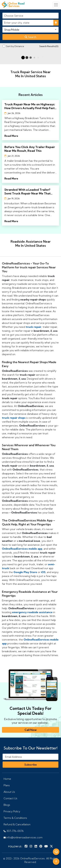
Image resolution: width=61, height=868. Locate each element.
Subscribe (31, 765)
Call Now (31, 730)
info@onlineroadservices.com (23, 837)
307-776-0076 (14, 831)
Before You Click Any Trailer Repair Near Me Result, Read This (30, 149)
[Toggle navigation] (56, 5)
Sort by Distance (15, 46)
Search (30, 37)
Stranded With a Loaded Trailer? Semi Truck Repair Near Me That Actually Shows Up (27, 192)
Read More (11, 136)
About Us (9, 792)
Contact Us (10, 798)
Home (7, 779)
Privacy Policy (12, 811)
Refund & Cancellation (17, 824)
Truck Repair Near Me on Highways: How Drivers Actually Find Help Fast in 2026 (30, 106)
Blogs (7, 805)
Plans (7, 785)
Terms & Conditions (15, 818)
